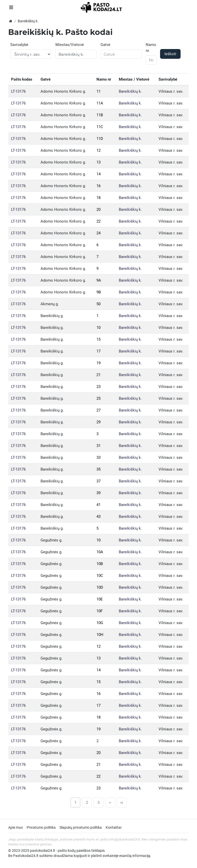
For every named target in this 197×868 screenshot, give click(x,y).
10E (100, 599)
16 (98, 186)
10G (100, 623)
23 (98, 387)
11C (100, 127)
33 (98, 457)
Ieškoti (170, 54)
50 (98, 304)
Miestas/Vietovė (70, 45)
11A (100, 103)
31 (98, 446)
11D (100, 139)
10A (100, 552)
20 (98, 209)
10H (100, 635)
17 (98, 351)
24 (98, 233)
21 (98, 375)
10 (98, 328)
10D (100, 587)
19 (98, 363)
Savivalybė (19, 45)
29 (98, 422)
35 (98, 469)
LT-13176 (18, 91)
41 (98, 505)
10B (100, 564)
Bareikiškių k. (130, 91)
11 (98, 91)
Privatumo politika (41, 827)
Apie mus (16, 827)
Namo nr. (151, 48)
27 (98, 410)
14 (98, 174)
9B (99, 292)
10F (100, 611)
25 (98, 398)
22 (98, 221)
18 (98, 198)
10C (100, 576)
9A (99, 280)
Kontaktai (114, 827)
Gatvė (105, 45)
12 (98, 150)
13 (98, 162)
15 (98, 339)
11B (100, 115)
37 (98, 481)
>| (122, 803)
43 (98, 517)
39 (98, 493)
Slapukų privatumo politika (81, 827)
